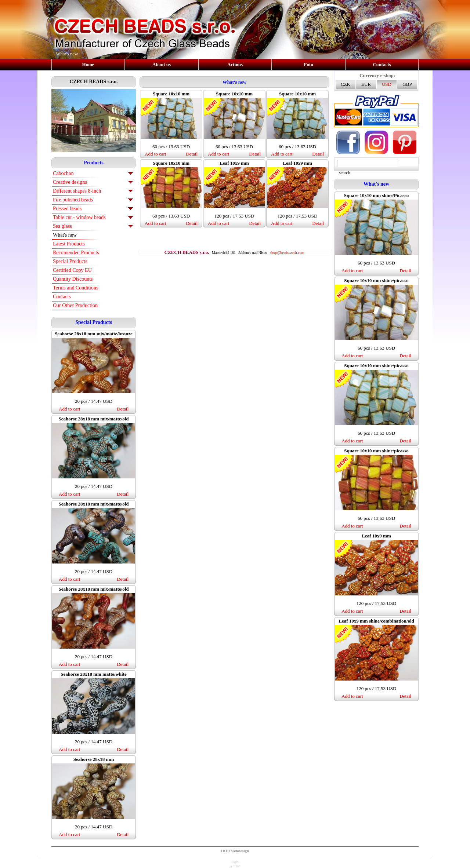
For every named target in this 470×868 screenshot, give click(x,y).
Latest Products (69, 244)
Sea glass (62, 226)
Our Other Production (75, 305)
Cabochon (63, 173)
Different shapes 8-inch (77, 191)
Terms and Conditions (75, 288)
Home (88, 64)
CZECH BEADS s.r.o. (93, 82)
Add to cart (69, 409)
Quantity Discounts (73, 279)
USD (387, 84)
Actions (235, 64)
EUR (366, 84)
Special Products (70, 261)
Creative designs (70, 182)
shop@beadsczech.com (287, 253)
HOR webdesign (235, 851)
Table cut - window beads (79, 217)
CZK (346, 84)
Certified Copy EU (72, 270)
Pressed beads (67, 209)
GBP (407, 84)
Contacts (382, 64)
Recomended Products (76, 253)
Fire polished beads (73, 200)
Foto (308, 64)
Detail (123, 409)
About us (162, 64)
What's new (65, 235)
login (235, 862)
